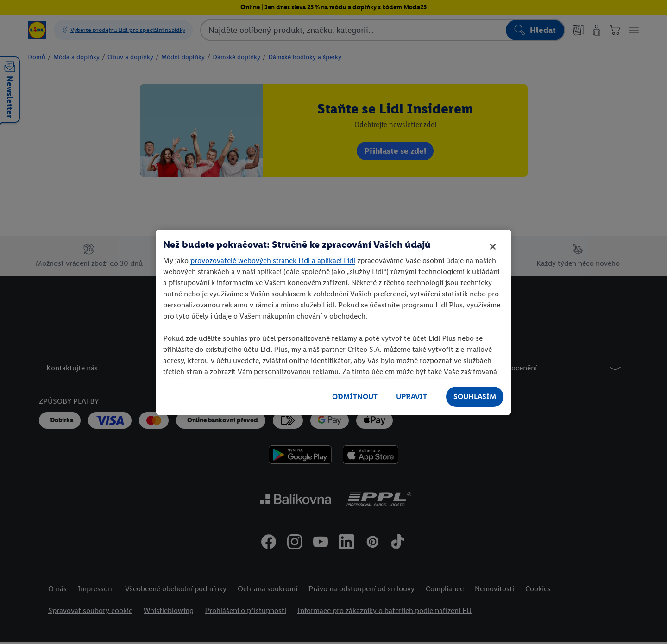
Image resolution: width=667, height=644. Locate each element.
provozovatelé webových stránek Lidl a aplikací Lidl (273, 260)
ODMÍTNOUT (355, 397)
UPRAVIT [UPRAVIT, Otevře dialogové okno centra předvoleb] (412, 397)
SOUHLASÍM (475, 397)
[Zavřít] (493, 247)
